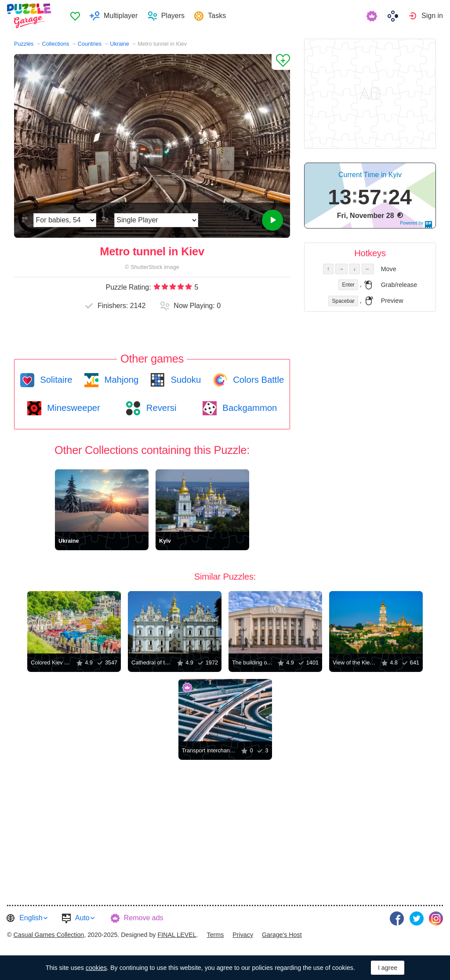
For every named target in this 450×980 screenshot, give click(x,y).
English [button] (31, 918)
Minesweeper (73, 408)
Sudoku (185, 380)
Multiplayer (121, 16)
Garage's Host (282, 935)
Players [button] (173, 16)
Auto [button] (82, 918)
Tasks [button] (217, 16)
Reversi (160, 408)
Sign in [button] (432, 16)
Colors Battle (258, 380)
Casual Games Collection (49, 935)
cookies (96, 968)
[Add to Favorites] (281, 62)
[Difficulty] (65, 220)
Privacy (243, 935)
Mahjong (120, 380)
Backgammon (249, 408)
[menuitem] (75, 16)
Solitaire (55, 380)
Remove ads (144, 918)
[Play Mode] (156, 220)
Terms (216, 935)
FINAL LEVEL (177, 935)
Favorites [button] (75, 16)
